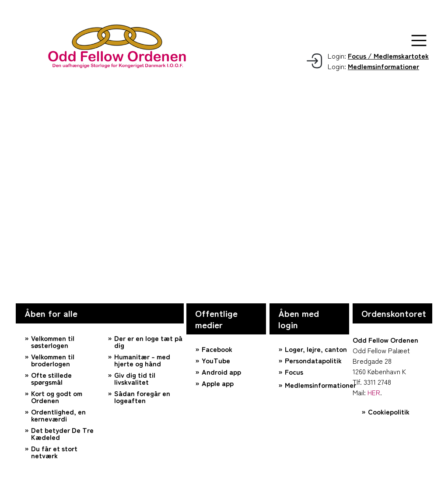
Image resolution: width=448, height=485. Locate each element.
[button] (419, 40)
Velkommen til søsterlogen (53, 341)
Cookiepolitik (389, 411)
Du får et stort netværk (54, 452)
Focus (294, 372)
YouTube (216, 360)
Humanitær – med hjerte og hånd (142, 360)
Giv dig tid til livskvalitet (135, 378)
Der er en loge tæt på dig (148, 341)
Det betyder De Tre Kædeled (62, 433)
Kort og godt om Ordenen (57, 397)
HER (374, 392)
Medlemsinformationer (317, 385)
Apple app (218, 383)
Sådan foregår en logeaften (142, 397)
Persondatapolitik (313, 360)
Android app (221, 372)
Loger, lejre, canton (316, 349)
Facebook (217, 349)
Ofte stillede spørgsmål (51, 378)
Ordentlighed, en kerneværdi (58, 415)
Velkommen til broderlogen (53, 360)
